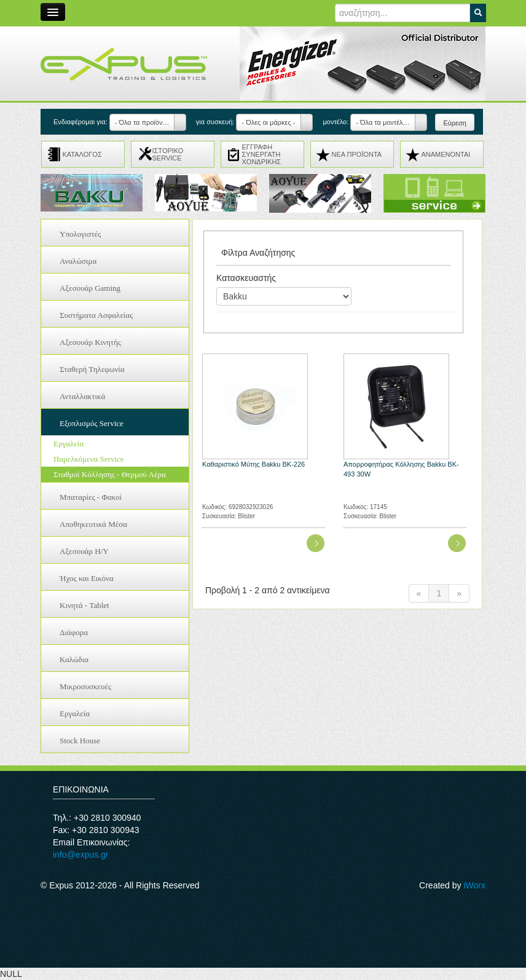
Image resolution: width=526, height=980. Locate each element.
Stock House (80, 741)
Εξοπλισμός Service (92, 423)
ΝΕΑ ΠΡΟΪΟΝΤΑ (357, 154)
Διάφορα (74, 632)
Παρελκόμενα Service (88, 459)
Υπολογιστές (80, 234)
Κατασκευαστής (246, 278)
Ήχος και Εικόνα (87, 578)
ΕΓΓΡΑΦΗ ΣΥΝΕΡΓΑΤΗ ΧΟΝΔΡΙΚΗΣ (262, 154)
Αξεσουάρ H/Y (84, 551)
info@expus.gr (80, 855)
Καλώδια (74, 659)
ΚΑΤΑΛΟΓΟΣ (82, 154)
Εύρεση (454, 123)
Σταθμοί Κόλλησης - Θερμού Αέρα (110, 474)
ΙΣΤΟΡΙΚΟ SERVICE (168, 154)
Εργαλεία (69, 444)
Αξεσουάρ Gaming (90, 288)
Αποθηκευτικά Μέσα (93, 524)
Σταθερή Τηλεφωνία (92, 369)
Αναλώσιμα (78, 261)
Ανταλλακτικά (82, 396)
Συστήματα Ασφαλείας (96, 315)
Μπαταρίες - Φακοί (91, 497)
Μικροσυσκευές (85, 686)
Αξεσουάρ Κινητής (90, 342)
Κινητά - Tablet (84, 605)
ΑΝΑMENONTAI (446, 154)
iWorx (474, 885)
